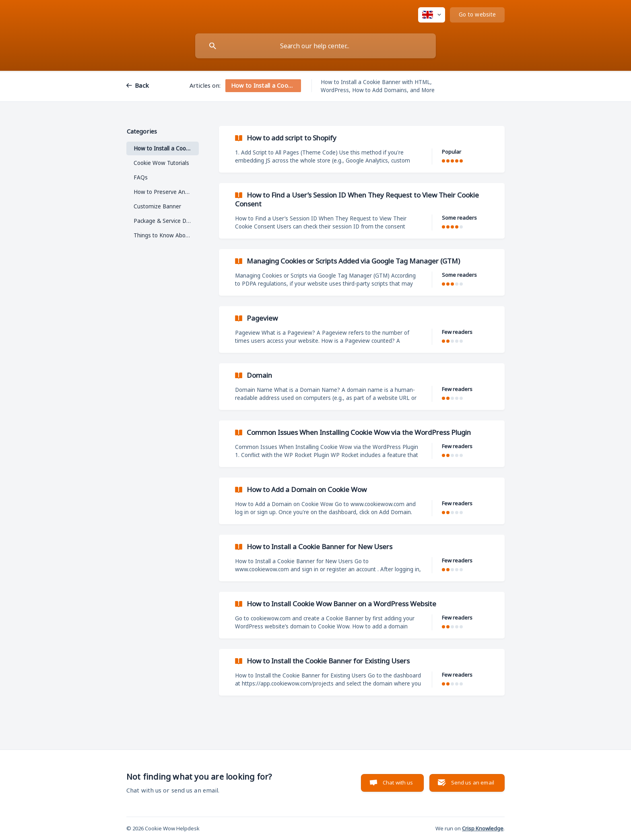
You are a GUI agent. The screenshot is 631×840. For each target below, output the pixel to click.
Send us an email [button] (473, 782)
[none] (432, 15)
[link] (362, 149)
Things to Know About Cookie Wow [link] (166, 235)
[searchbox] (315, 46)
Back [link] (142, 85)
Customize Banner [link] (157, 206)
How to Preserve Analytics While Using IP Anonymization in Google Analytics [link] (166, 192)
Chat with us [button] (398, 782)
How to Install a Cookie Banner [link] (166, 148)
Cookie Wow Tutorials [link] (161, 163)
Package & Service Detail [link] (165, 221)
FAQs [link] (141, 177)
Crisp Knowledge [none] (483, 828)
